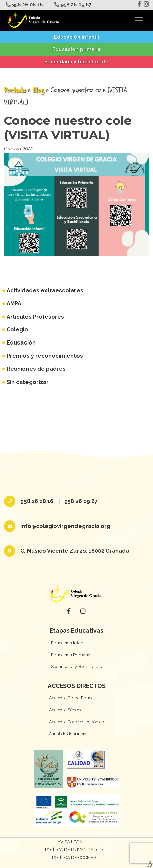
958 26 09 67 (72, 5)
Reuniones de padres (36, 369)
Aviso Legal (71, 842)
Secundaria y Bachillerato (76, 667)
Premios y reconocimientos (45, 356)
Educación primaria (76, 49)
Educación (21, 343)
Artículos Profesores (35, 317)
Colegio (17, 330)
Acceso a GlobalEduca (71, 698)
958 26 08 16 (23, 5)
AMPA (14, 304)
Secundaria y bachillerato (76, 62)
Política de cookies (74, 857)
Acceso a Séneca (66, 710)
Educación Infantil (69, 643)
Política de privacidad (71, 850)
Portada (15, 90)
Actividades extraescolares (45, 291)
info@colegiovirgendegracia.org (65, 526)
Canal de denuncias (69, 734)
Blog (38, 90)
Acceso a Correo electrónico (76, 722)
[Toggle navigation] (139, 20)
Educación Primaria (71, 655)
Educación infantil (77, 37)
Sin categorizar (28, 382)
